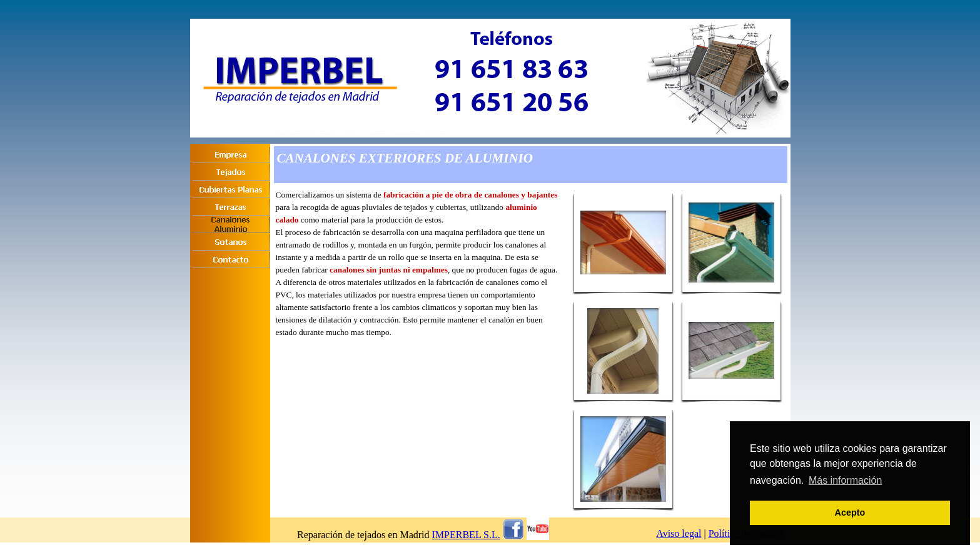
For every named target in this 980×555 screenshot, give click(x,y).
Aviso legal (679, 533)
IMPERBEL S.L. (466, 535)
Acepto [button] (850, 512)
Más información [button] (845, 480)
